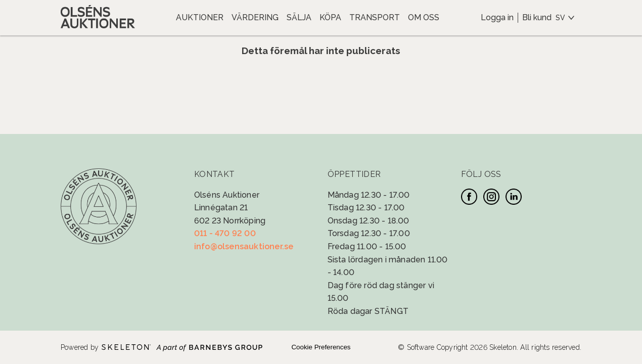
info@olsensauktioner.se (244, 246)
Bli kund (537, 17)
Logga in (497, 17)
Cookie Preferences (321, 347)
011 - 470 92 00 (225, 233)
